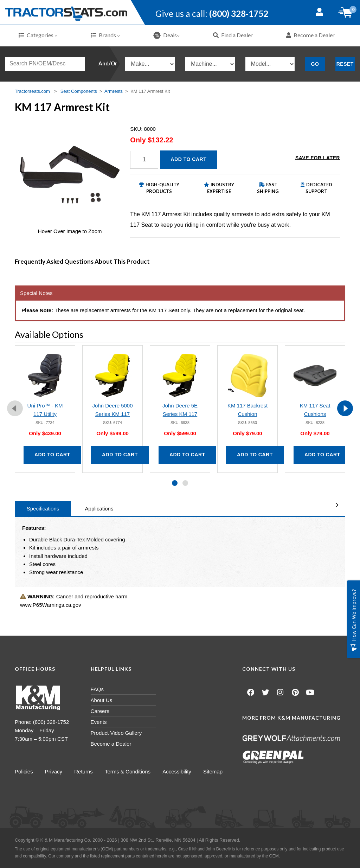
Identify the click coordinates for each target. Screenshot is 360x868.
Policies (24, 771)
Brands (105, 35)
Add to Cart (189, 159)
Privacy (54, 771)
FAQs (97, 689)
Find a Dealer (233, 35)
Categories (38, 35)
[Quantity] (144, 160)
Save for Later (318, 159)
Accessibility (178, 771)
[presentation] (15, 408)
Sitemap (215, 771)
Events (99, 722)
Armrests (114, 91)
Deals (166, 35)
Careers (100, 711)
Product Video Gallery (116, 733)
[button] (175, 483)
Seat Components (79, 91)
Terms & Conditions (129, 771)
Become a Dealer (310, 35)
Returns (84, 771)
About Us (102, 700)
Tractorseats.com (32, 91)
